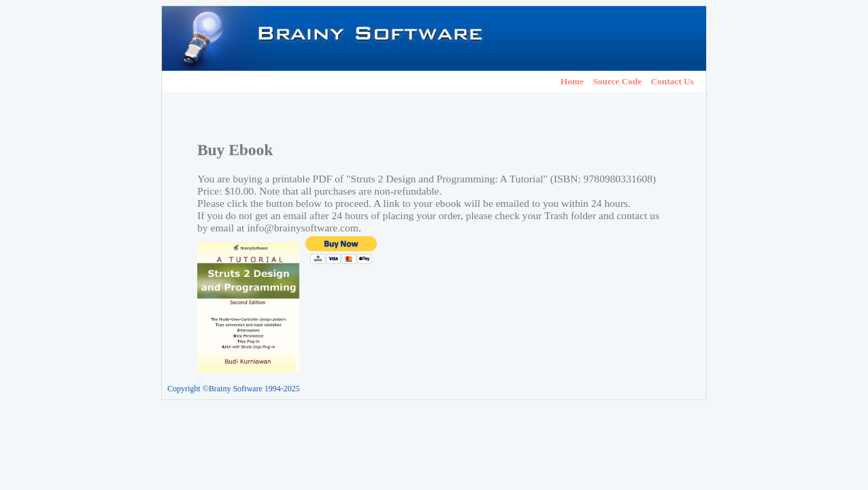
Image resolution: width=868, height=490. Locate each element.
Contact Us (672, 81)
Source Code (617, 81)
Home (572, 81)
